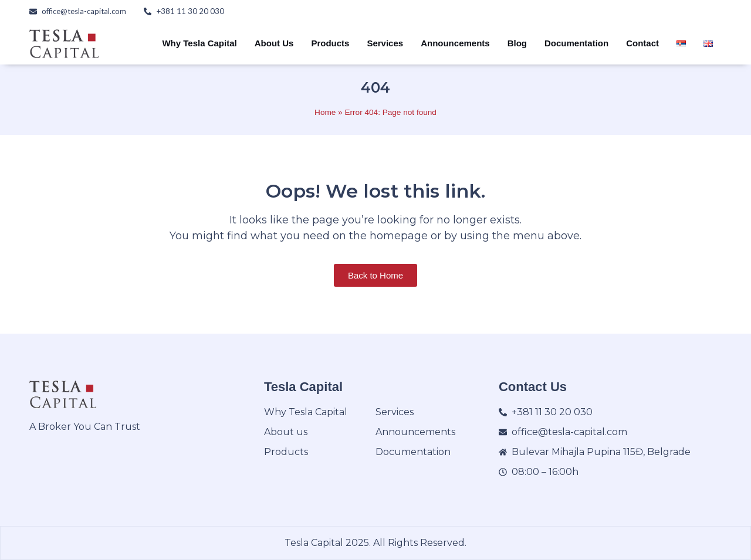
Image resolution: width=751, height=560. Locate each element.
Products (330, 43)
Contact (642, 43)
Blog (517, 43)
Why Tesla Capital (199, 43)
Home (325, 112)
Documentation (576, 43)
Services (385, 43)
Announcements (455, 43)
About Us (274, 43)
